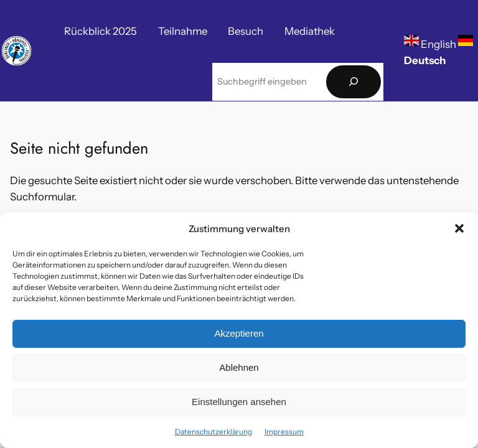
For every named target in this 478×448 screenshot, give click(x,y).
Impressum (284, 432)
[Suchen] (354, 82)
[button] (459, 228)
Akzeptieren (239, 333)
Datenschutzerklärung (213, 432)
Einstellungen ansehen (239, 402)
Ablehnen (239, 367)
